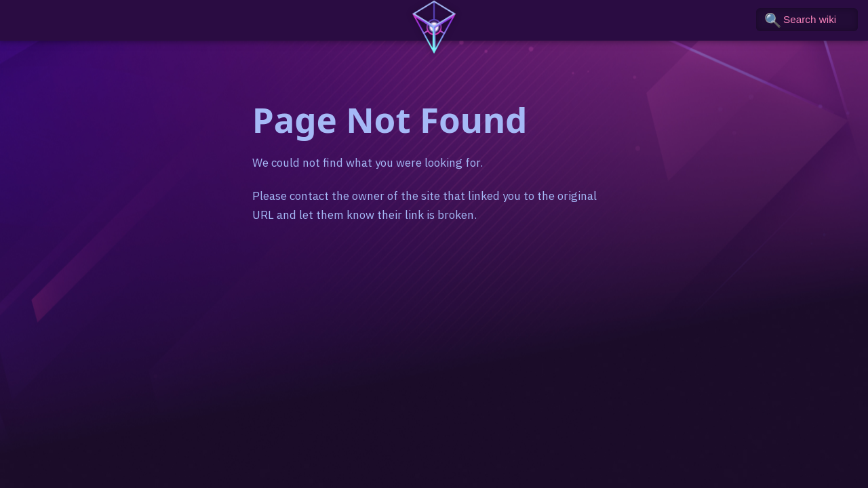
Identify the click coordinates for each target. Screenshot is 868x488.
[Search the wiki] (807, 20)
